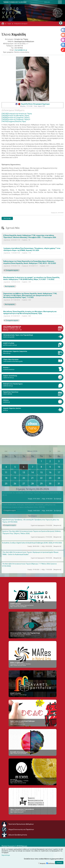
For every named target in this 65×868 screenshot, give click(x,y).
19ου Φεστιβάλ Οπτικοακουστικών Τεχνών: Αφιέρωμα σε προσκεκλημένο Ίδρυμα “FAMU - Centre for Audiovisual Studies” (30, 553)
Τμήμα (9, 24)
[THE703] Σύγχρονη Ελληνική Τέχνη (14, 121)
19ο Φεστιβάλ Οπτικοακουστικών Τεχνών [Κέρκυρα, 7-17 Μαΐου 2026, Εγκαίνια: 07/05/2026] (30, 565)
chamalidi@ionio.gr (21, 50)
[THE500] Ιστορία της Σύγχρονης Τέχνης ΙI (16, 119)
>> (59, 451)
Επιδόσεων (51, 864)
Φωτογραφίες (10, 286)
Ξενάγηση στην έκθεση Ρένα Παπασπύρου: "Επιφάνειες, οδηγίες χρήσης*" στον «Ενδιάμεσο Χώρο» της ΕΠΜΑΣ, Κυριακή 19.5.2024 (32, 249)
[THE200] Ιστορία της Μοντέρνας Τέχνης (15, 116)
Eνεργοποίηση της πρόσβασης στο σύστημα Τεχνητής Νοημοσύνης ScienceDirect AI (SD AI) (31, 494)
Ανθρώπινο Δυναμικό (21, 24)
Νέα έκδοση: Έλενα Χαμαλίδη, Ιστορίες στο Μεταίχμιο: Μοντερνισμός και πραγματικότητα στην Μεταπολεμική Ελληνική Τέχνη (30, 312)
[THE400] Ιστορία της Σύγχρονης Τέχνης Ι (16, 117)
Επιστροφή (7, 218)
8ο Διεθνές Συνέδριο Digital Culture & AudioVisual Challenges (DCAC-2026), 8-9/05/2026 (32, 543)
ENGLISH (47, 2)
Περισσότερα (6, 855)
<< (6, 451)
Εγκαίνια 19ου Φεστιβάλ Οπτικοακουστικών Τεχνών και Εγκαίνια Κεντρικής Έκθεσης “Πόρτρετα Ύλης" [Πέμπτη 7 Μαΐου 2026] (32, 532)
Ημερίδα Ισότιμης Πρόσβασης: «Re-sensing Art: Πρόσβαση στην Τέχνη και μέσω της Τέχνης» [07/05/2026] (31, 521)
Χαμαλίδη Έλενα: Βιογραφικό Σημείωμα (32, 104)
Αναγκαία (43, 864)
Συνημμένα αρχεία (12, 270)
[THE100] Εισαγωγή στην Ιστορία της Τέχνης (17, 114)
